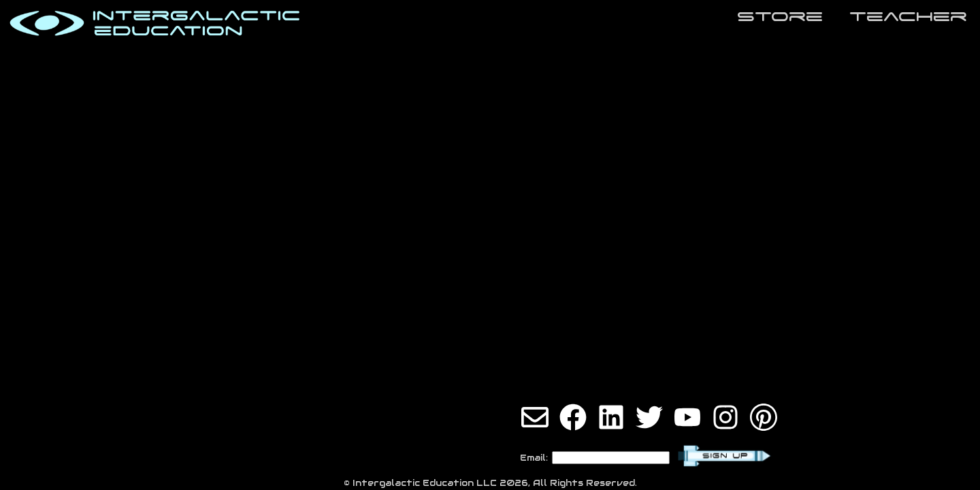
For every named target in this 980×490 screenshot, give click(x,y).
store (780, 16)
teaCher (908, 16)
